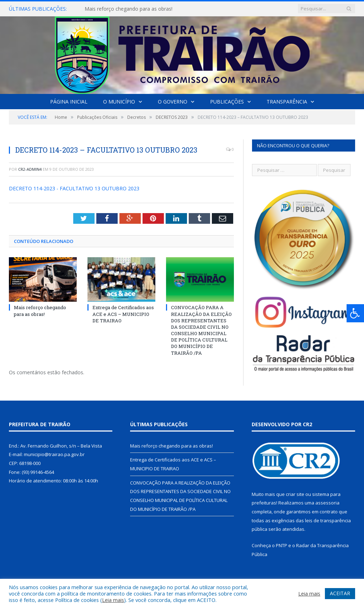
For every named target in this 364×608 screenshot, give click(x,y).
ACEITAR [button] (340, 593)
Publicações (227, 102)
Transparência (287, 102)
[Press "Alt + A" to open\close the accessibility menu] (355, 313)
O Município (119, 102)
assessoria (327, 503)
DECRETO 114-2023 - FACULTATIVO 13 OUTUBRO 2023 (74, 188)
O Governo (173, 102)
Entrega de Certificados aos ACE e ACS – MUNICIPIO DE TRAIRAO (123, 314)
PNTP (282, 545)
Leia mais (113, 600)
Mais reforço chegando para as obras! (129, 9)
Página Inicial (69, 102)
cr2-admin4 (30, 169)
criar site (295, 494)
